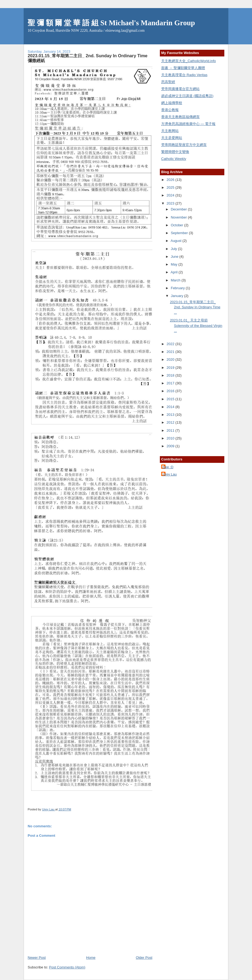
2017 (171, 383)
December (179, 209)
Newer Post (37, 958)
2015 (171, 399)
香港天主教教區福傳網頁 (180, 117)
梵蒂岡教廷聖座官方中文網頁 (184, 145)
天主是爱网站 (172, 138)
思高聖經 (168, 82)
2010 (171, 438)
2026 (171, 180)
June (175, 257)
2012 (171, 422)
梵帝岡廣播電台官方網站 (180, 89)
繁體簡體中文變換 (175, 152)
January (178, 296)
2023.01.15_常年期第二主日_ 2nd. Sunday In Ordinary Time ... (195, 307)
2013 (171, 415)
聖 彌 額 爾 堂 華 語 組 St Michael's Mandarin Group (111, 23)
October (178, 225)
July (174, 249)
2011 (171, 430)
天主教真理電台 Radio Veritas (184, 75)
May (175, 264)
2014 (171, 407)
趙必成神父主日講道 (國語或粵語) (187, 96)
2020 (171, 360)
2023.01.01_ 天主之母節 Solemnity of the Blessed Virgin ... (196, 326)
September (180, 233)
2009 (171, 446)
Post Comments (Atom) (67, 967)
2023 (171, 203)
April (175, 272)
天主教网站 (170, 131)
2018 (171, 375)
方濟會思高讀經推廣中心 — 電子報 (188, 124)
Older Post (144, 958)
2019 (171, 368)
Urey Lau (170, 474)
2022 (171, 344)
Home (91, 958)
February (178, 288)
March (176, 280)
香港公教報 (170, 110)
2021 (171, 352)
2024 (171, 195)
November (179, 217)
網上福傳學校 (172, 103)
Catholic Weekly (174, 159)
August (177, 241)
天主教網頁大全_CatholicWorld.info (188, 61)
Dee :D (168, 467)
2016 (171, 391)
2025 (171, 187)
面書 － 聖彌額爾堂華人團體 (183, 68)
